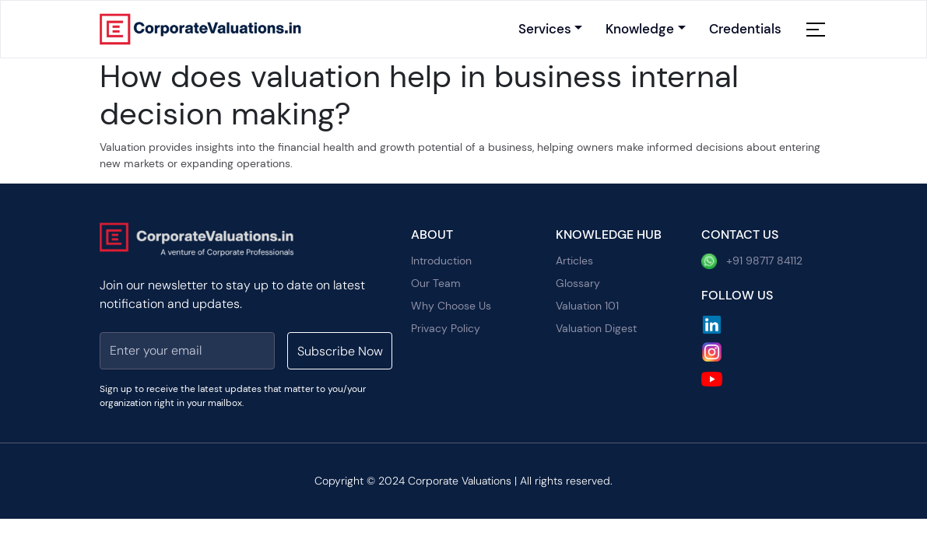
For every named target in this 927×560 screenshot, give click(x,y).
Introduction (441, 261)
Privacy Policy (446, 328)
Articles (574, 261)
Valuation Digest (596, 328)
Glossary (578, 283)
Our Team (436, 283)
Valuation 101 (587, 306)
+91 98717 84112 (752, 262)
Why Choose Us (451, 306)
